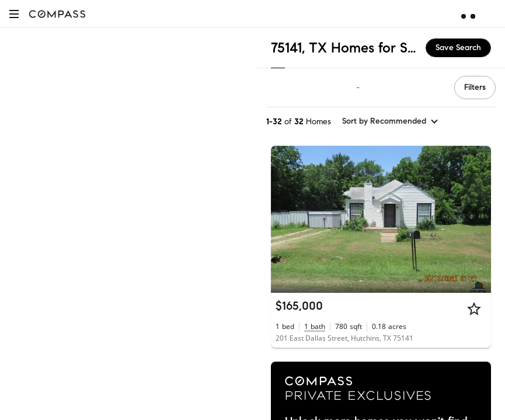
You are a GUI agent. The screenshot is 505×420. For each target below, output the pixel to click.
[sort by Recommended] (391, 121)
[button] (14, 14)
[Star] (474, 309)
